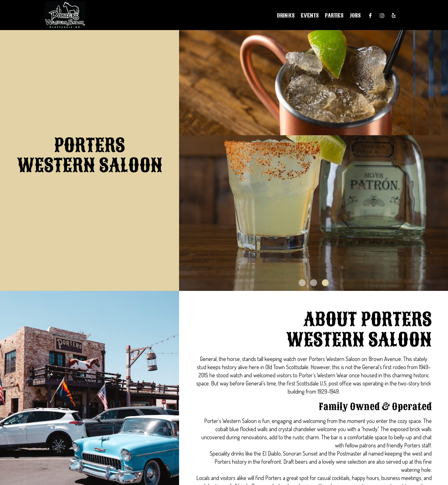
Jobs (355, 16)
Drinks (286, 16)
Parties (334, 16)
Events (310, 16)
